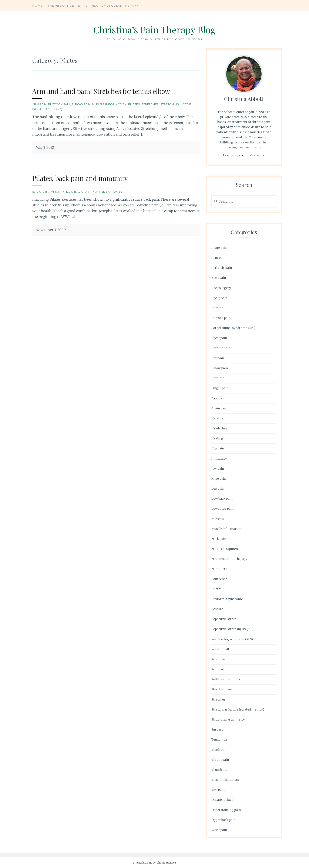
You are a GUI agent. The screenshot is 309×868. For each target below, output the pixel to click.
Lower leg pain (222, 509)
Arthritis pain (222, 268)
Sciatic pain (220, 659)
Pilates (134, 104)
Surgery (217, 729)
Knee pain (219, 479)
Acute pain (219, 248)
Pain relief (101, 192)
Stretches (150, 104)
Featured (218, 378)
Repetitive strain (224, 619)
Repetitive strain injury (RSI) (232, 629)
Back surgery (221, 288)
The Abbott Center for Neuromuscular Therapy (93, 6)
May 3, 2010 (45, 147)
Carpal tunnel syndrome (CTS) (233, 328)
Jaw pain (218, 469)
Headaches (219, 428)
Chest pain (219, 338)
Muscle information (109, 104)
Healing (217, 438)
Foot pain (218, 398)
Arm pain (39, 104)
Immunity (57, 192)
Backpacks (219, 298)
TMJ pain (218, 790)
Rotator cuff (220, 649)
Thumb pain (220, 770)
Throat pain (220, 760)
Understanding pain (226, 810)
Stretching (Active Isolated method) (238, 709)
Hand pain (219, 418)
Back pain (40, 192)
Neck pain (219, 539)
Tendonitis (219, 739)
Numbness (219, 569)
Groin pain (219, 408)
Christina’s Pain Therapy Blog (154, 29)
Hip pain (218, 448)
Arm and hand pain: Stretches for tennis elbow (110, 91)
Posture (217, 609)
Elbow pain (81, 104)
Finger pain (220, 388)
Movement (220, 519)
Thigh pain (219, 750)
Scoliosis (218, 669)
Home (37, 6)
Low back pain (78, 192)
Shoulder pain (222, 689)
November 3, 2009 (51, 230)
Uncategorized (222, 800)
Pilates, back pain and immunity (86, 178)
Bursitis (217, 308)
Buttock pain (59, 104)
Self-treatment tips (226, 679)
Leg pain (218, 489)
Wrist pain (219, 830)
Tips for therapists (225, 780)
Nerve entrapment (225, 549)
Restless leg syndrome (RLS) (232, 639)
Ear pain (218, 358)
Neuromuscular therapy (229, 559)
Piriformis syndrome (227, 599)
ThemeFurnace (166, 863)
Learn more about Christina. (244, 155)
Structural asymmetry (228, 719)
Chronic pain (221, 348)
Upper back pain (223, 820)
